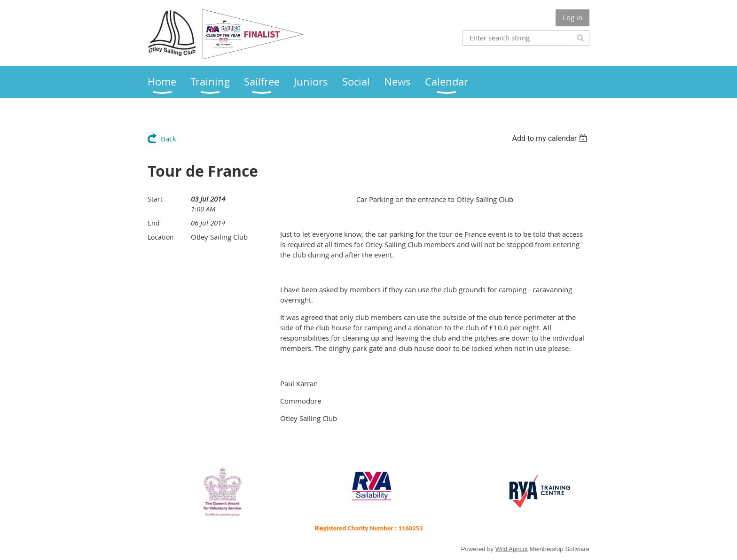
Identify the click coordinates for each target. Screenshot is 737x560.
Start (155, 199)
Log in (572, 17)
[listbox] (551, 138)
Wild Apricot (512, 549)
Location (161, 237)
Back (169, 139)
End (154, 223)
